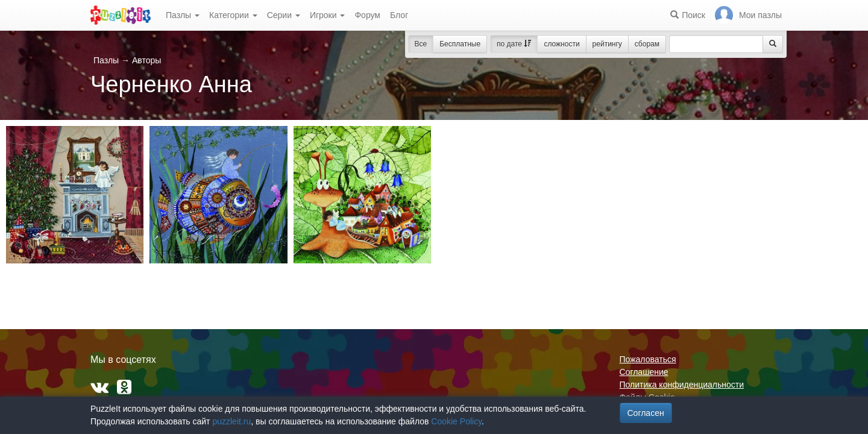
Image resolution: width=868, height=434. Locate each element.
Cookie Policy (456, 421)
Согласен (646, 413)
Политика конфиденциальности (682, 385)
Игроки (328, 15)
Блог (399, 15)
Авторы (146, 60)
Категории (233, 15)
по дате (514, 44)
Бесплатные (460, 44)
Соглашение (644, 372)
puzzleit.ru (231, 421)
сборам (647, 44)
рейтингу (607, 44)
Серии (284, 15)
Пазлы (183, 15)
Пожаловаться (648, 359)
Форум (367, 15)
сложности (561, 44)
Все (421, 44)
